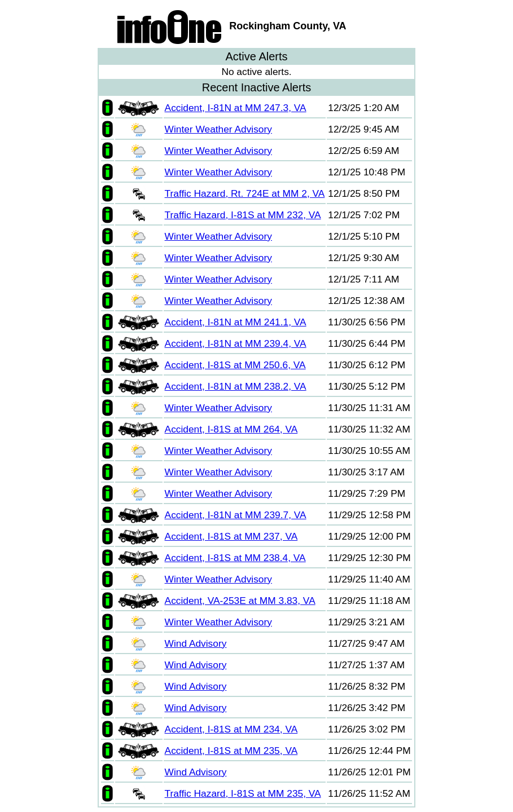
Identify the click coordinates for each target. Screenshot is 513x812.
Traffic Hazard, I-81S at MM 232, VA (243, 215)
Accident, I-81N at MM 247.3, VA (236, 108)
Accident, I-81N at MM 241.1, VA (236, 322)
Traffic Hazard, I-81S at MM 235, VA (243, 793)
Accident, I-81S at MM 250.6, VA (235, 365)
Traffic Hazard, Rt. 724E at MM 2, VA (245, 193)
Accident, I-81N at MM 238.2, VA (236, 386)
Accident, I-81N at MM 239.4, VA (236, 343)
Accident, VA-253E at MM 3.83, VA (240, 601)
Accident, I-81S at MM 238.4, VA (235, 558)
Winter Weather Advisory (218, 129)
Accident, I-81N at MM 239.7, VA (236, 515)
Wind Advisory (196, 643)
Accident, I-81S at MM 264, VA (231, 429)
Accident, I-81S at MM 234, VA (231, 729)
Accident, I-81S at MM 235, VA (231, 751)
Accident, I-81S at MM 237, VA (231, 536)
